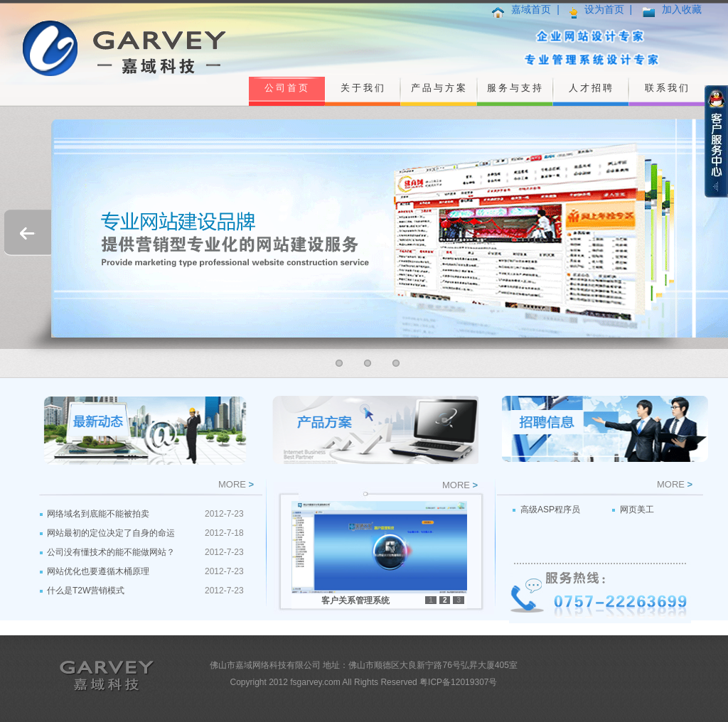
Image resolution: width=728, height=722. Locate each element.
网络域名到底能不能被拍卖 (98, 514)
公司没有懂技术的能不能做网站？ (111, 552)
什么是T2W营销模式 (86, 591)
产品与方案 (439, 88)
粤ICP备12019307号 (458, 682)
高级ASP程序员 (550, 510)
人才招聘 (591, 88)
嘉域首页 (531, 9)
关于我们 (363, 88)
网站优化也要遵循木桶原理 (98, 571)
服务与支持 (515, 88)
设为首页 (604, 9)
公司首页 (287, 88)
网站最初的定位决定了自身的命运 (111, 533)
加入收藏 (682, 9)
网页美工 (637, 510)
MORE (232, 484)
